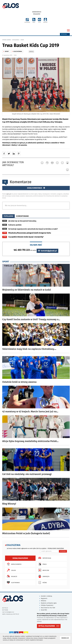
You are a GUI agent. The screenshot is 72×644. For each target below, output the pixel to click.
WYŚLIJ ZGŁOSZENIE (47, 626)
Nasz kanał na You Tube (48, 608)
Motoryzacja (44, 558)
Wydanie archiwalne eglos (49, 603)
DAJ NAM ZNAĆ (36, 245)
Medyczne (43, 570)
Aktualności (16, 40)
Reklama (44, 601)
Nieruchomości (14, 564)
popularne (8, 216)
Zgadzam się (66, 638)
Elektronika (13, 582)
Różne (42, 582)
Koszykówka (17, 51)
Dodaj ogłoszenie (20, 558)
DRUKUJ (32, 52)
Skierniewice (37, 12)
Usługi (11, 570)
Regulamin (44, 598)
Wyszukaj (65, 34)
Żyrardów (37, 14)
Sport (22, 40)
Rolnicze (12, 576)
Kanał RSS (44, 610)
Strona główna (7, 40)
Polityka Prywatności (47, 605)
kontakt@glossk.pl (47, 251)
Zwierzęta (43, 576)
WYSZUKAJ (63, 551)
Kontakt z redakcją (46, 596)
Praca (42, 564)
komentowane (22, 216)
